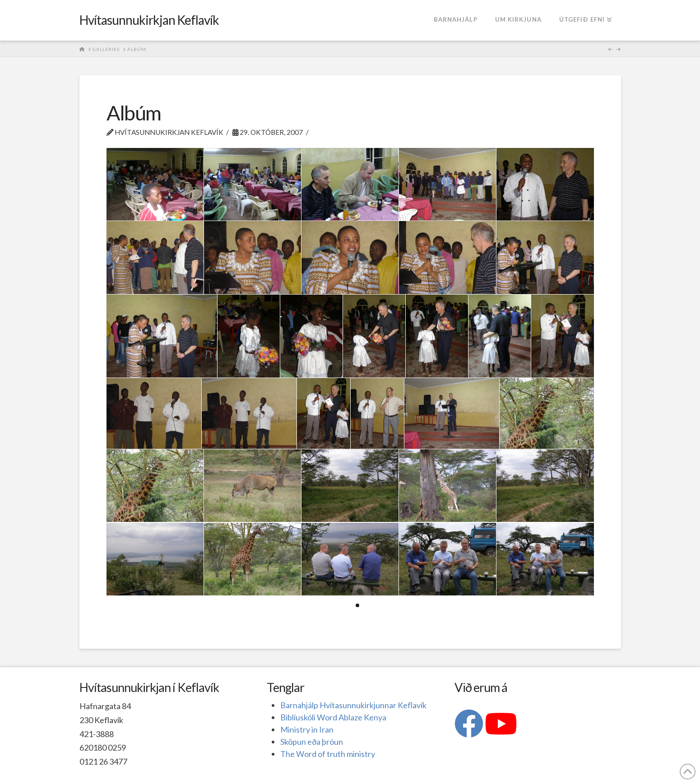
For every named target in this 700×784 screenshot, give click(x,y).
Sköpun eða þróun (312, 742)
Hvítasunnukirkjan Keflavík (149, 20)
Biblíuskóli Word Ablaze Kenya (333, 717)
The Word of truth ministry (328, 754)
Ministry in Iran (307, 729)
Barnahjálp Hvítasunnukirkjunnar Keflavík (353, 705)
